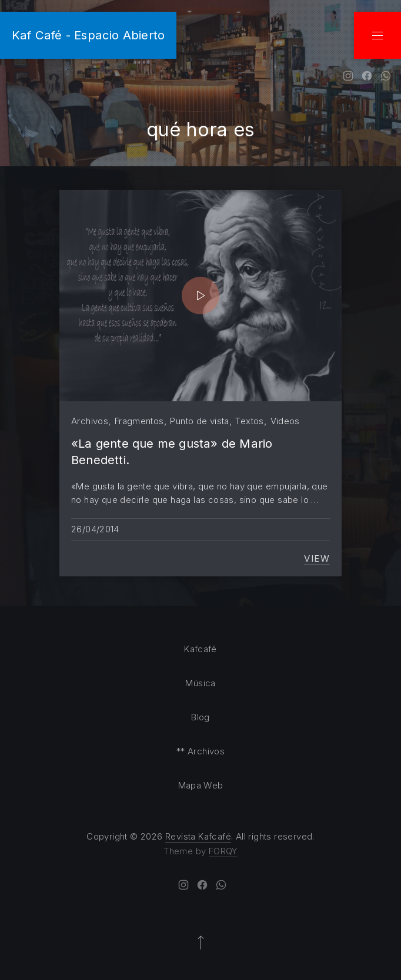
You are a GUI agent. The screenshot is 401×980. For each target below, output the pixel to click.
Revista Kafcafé (198, 836)
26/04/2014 (95, 529)
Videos (285, 421)
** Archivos (200, 751)
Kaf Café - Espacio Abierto (88, 35)
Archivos (90, 421)
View (317, 559)
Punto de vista (199, 421)
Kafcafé (200, 649)
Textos (249, 421)
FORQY (223, 851)
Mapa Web (201, 785)
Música (200, 683)
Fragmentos (139, 421)
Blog (200, 717)
